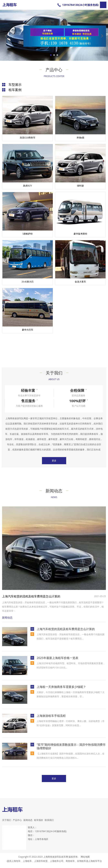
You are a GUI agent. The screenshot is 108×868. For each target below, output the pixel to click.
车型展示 (15, 85)
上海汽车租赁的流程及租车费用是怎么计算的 (31, 600)
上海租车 (27, 864)
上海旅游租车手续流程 (51, 719)
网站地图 (85, 860)
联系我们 (49, 823)
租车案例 (15, 90)
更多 (54, 464)
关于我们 (7, 823)
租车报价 (39, 823)
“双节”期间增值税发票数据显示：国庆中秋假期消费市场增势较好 (71, 750)
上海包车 (16, 864)
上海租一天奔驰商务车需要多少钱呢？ (61, 690)
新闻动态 (28, 823)
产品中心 (17, 823)
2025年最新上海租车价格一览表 (57, 661)
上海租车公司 (57, 864)
